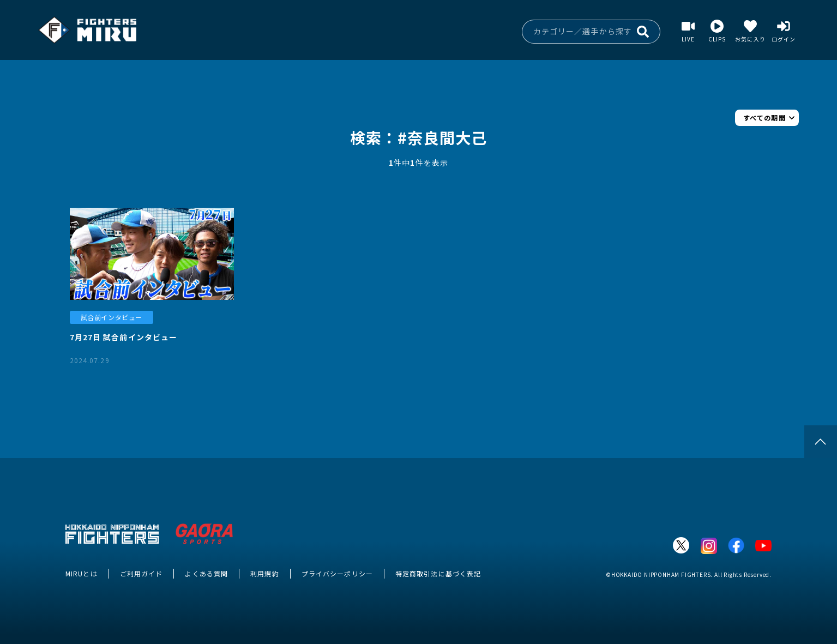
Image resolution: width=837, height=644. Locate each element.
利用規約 (264, 573)
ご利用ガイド (141, 573)
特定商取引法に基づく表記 (438, 573)
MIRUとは (82, 573)
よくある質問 (206, 573)
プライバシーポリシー (337, 573)
